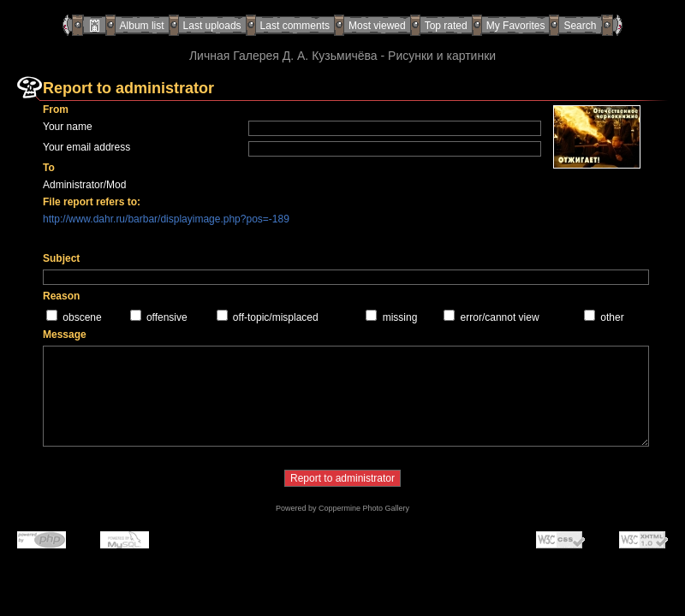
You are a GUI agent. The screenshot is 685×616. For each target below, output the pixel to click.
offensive (167, 317)
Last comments (295, 26)
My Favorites (516, 26)
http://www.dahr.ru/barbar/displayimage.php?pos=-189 (166, 219)
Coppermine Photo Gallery (364, 508)
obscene (82, 317)
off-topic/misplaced (276, 317)
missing (400, 317)
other (612, 317)
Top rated (446, 26)
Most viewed (377, 26)
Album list (142, 26)
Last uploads (212, 26)
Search (580, 26)
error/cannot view (500, 317)
